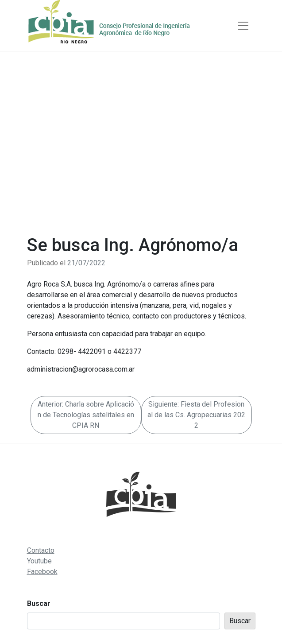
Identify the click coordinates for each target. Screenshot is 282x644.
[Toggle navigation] (243, 26)
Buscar (39, 603)
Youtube (39, 561)
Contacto (41, 550)
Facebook (42, 572)
